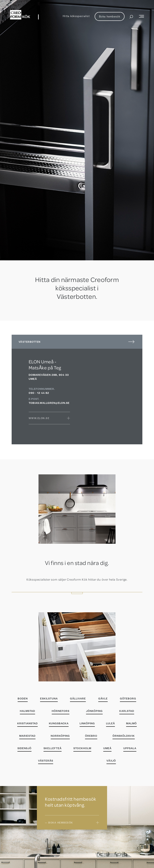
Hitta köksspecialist (76, 16)
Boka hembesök (110, 16)
